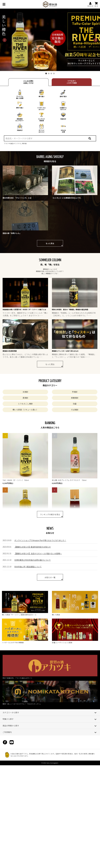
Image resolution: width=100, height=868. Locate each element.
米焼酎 (25, 392)
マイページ (90, 4)
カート (96, 4)
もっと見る (50, 243)
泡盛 (75, 404)
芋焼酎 (75, 392)
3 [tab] (51, 74)
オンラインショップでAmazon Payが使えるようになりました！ (40, 540)
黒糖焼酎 (75, 398)
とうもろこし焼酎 (25, 404)
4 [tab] (54, 74)
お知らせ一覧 (50, 577)
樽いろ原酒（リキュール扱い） (25, 410)
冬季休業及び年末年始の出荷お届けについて (33, 560)
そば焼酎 (75, 410)
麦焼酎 (25, 398)
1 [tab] (46, 74)
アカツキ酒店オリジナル (12, 143)
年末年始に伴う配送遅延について (28, 567)
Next (50, 40)
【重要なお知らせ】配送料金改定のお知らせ (32, 547)
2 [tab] (49, 74)
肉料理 (24, 143)
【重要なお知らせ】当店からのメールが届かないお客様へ (38, 553)
